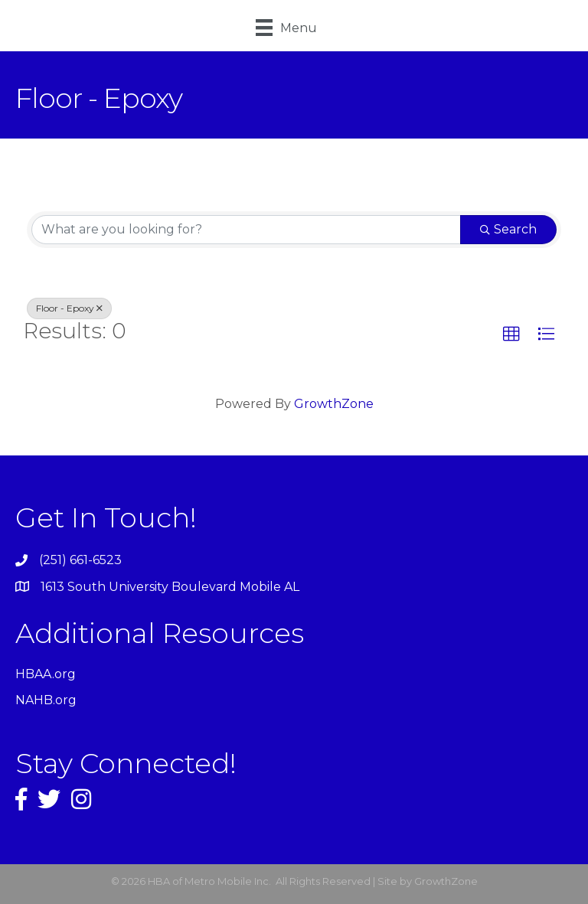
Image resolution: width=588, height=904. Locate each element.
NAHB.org (46, 700)
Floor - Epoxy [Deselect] (69, 308)
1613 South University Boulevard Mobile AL (170, 587)
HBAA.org (46, 674)
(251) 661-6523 (80, 560)
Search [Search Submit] (508, 229)
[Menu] (286, 28)
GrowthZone (334, 404)
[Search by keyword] (246, 230)
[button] (511, 335)
